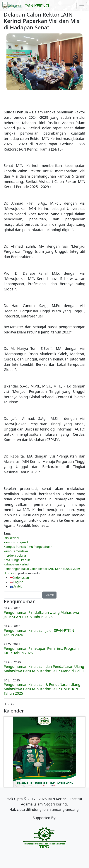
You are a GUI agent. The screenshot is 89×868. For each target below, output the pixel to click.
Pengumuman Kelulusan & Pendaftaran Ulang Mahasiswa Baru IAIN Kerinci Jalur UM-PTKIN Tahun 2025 (42, 689)
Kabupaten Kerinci (16, 564)
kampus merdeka (16, 551)
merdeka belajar (15, 556)
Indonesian (19, 578)
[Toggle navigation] (82, 6)
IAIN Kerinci (37, 6)
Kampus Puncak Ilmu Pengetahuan (28, 547)
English (17, 582)
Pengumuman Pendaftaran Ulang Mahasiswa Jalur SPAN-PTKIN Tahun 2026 (41, 615)
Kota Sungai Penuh (17, 560)
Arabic (16, 586)
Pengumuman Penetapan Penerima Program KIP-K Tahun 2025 (41, 651)
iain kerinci (11, 538)
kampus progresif (16, 542)
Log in (9, 573)
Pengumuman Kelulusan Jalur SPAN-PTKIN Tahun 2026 (39, 633)
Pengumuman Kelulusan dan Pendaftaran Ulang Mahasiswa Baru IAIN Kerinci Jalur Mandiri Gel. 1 (44, 669)
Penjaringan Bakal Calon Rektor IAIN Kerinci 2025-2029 (42, 569)
